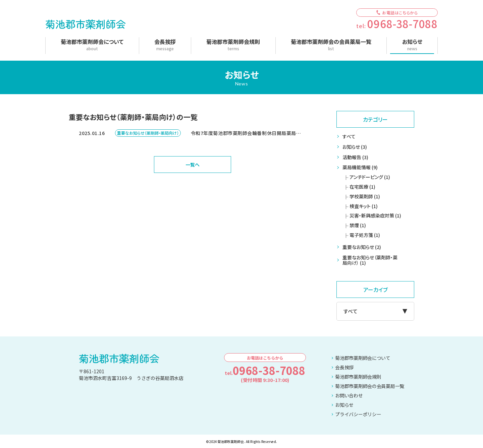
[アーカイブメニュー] (375, 311)
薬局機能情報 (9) (360, 167)
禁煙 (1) (358, 225)
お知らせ (343, 405)
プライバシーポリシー (356, 414)
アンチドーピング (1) (370, 177)
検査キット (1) (364, 206)
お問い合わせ (347, 395)
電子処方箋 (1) (365, 235)
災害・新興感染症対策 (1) (375, 215)
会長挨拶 (343, 367)
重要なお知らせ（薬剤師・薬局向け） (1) (370, 260)
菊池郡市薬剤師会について (361, 358)
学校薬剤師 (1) (365, 196)
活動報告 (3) (355, 157)
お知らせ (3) (355, 147)
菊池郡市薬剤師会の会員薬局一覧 (368, 386)
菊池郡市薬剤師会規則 (356, 377)
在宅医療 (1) (362, 187)
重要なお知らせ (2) (362, 247)
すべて (349, 136)
